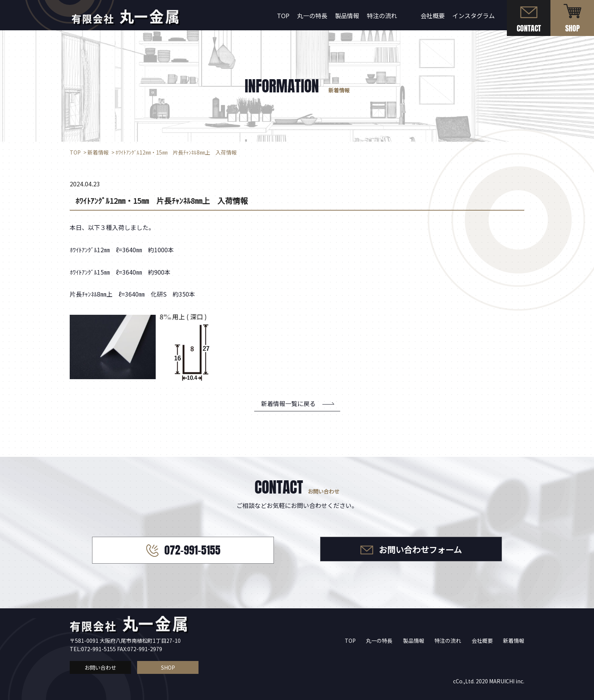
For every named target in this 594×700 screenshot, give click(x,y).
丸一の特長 (312, 16)
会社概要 (433, 16)
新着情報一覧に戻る (288, 403)
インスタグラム (474, 16)
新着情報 (514, 641)
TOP (283, 16)
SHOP (168, 667)
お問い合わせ (100, 667)
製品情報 (347, 16)
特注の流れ (382, 16)
